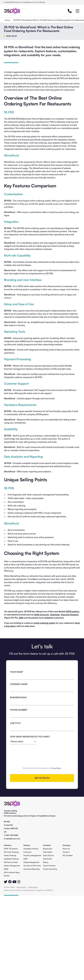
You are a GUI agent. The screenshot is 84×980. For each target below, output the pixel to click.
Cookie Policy (33, 887)
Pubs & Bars (48, 852)
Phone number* (19, 710)
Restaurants (48, 849)
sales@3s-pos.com (13, 839)
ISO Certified (68, 855)
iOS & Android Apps (12, 872)
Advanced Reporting (31, 869)
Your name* (17, 672)
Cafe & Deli (47, 859)
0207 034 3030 (12, 835)
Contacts (66, 852)
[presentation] (42, 752)
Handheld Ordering (11, 859)
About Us (66, 849)
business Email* (19, 697)
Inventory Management (32, 855)
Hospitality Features (31, 849)
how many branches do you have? (30, 737)
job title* (16, 723)
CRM (25, 859)
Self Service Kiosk (11, 862)
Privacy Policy (56, 768)
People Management (31, 862)
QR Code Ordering (11, 852)
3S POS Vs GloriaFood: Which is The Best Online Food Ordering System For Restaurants (49, 20)
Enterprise (27, 852)
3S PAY (7, 876)
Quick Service (48, 855)
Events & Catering (50, 869)
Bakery (46, 862)
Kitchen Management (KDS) (12, 867)
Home (7, 20)
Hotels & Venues (49, 866)
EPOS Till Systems (11, 849)
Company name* (19, 684)
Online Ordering (10, 855)
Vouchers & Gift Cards (32, 866)
